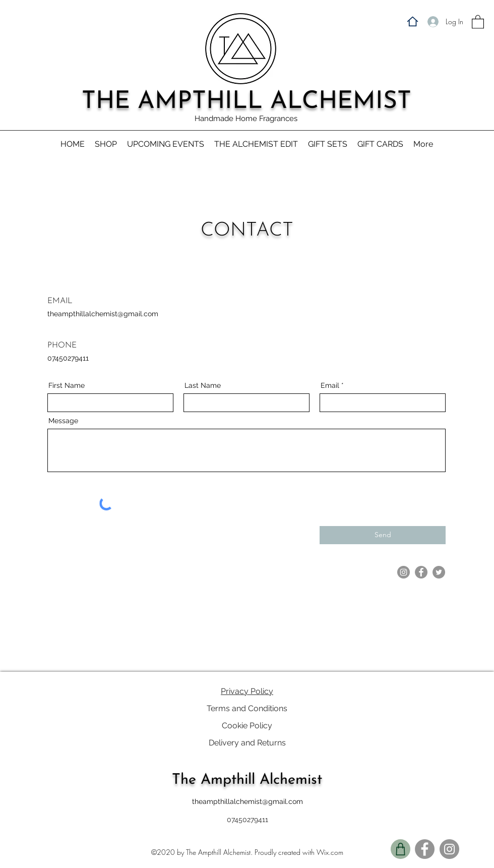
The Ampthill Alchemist (247, 780)
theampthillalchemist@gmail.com (103, 314)
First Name (67, 385)
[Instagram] (404, 572)
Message (63, 421)
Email (330, 385)
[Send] (383, 535)
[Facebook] (421, 572)
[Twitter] (439, 572)
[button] (478, 21)
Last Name (203, 385)
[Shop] (400, 849)
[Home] (412, 21)
